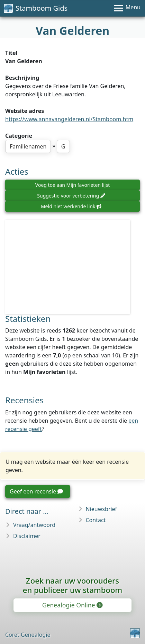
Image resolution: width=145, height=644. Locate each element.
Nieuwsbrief (102, 509)
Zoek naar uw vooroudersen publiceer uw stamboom (72, 585)
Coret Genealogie (28, 635)
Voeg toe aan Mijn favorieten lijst (72, 185)
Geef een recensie (36, 491)
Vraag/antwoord (34, 525)
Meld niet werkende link (71, 206)
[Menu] (127, 8)
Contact (96, 520)
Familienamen (28, 146)
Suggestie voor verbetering (71, 196)
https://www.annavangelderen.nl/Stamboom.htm (69, 119)
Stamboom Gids (36, 8)
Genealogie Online (72, 605)
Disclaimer (27, 536)
